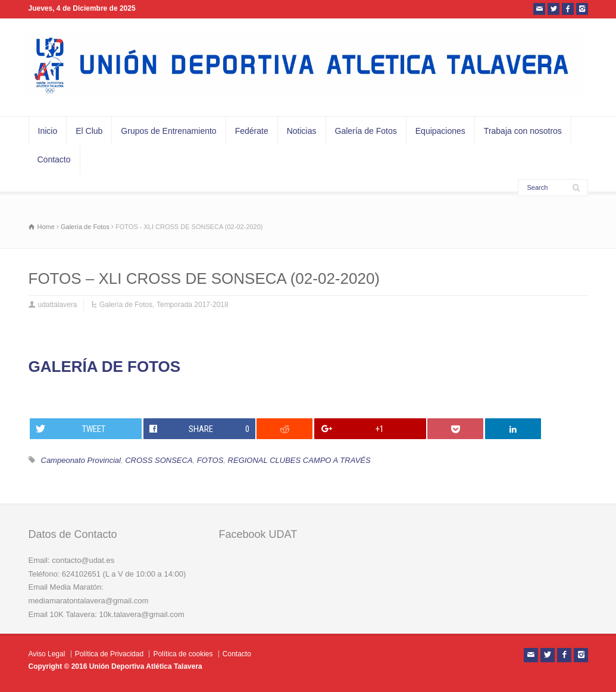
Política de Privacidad (109, 654)
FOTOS (210, 460)
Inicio (48, 131)
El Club (89, 131)
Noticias (302, 131)
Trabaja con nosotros (523, 131)
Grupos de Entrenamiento (168, 131)
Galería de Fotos (366, 131)
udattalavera (58, 305)
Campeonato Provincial (81, 460)
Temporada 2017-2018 (193, 305)
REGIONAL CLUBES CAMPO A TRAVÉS (299, 460)
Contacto (54, 159)
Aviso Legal (47, 654)
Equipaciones (440, 131)
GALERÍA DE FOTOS (105, 367)
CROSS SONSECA (159, 460)
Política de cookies (183, 654)
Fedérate (252, 131)
